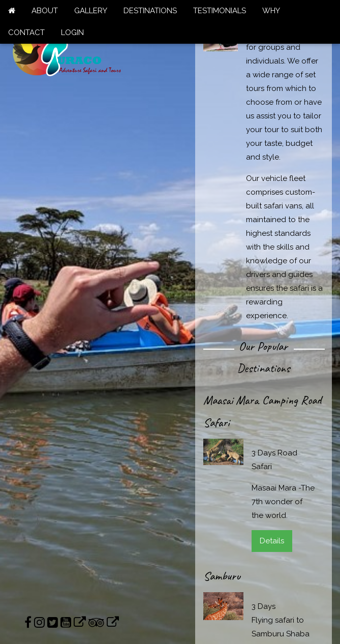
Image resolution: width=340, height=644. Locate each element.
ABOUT (45, 11)
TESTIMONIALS (220, 11)
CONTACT (26, 33)
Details (272, 541)
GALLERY (91, 11)
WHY (271, 11)
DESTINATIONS (150, 11)
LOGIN (72, 33)
